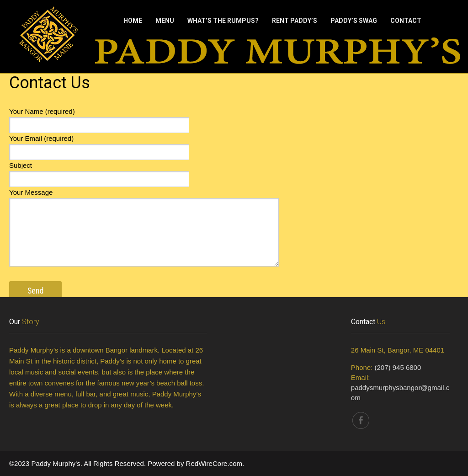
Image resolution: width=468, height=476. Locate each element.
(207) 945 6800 (398, 367)
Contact (406, 21)
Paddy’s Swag (354, 21)
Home (133, 21)
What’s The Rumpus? (223, 21)
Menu (165, 21)
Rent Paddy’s (295, 21)
